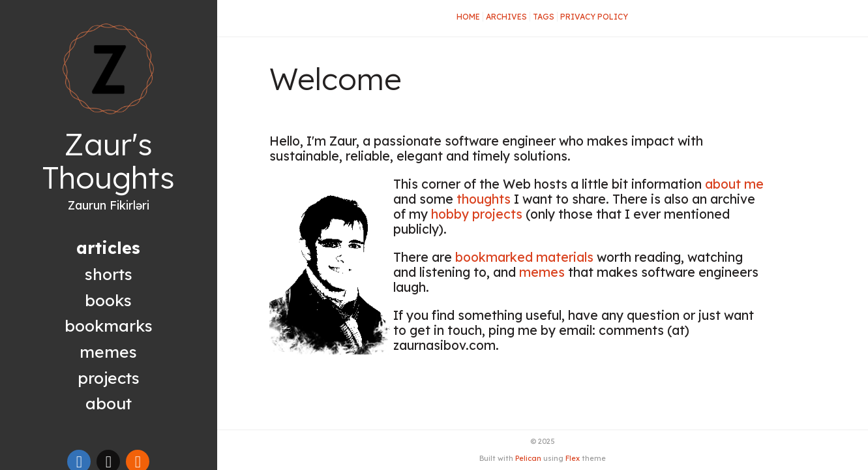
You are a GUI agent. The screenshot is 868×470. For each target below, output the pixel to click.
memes (542, 272)
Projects (109, 378)
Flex (573, 458)
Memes (108, 352)
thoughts (484, 199)
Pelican (528, 458)
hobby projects (477, 214)
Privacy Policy (594, 17)
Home (468, 17)
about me (734, 184)
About (109, 403)
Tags (544, 17)
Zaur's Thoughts (109, 161)
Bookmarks (109, 325)
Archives (506, 17)
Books (108, 300)
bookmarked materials (524, 257)
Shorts (109, 274)
